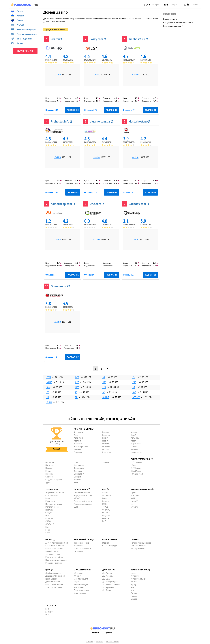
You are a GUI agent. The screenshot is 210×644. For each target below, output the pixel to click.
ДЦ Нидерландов (110, 582)
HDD (47, 615)
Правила (108, 633)
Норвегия (50, 462)
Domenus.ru (60, 286)
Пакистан (49, 465)
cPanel (134, 465)
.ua (48, 397)
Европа (105, 432)
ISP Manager (136, 468)
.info (77, 377)
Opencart (106, 518)
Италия (105, 449)
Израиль (106, 444)
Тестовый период (81, 543)
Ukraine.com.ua (101, 121)
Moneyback (79, 546)
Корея (133, 441)
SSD (47, 609)
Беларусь (106, 435)
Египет (105, 438)
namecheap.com (63, 204)
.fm (134, 377)
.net (77, 382)
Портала (49, 510)
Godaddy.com (139, 204)
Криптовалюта (80, 593)
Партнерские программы (56, 560)
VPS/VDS (78, 498)
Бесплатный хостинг (54, 584)
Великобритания (81, 447)
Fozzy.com (98, 39)
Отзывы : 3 (50, 275)
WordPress (107, 495)
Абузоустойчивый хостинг (57, 543)
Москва (106, 543)
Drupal (105, 498)
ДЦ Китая (106, 590)
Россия (48, 471)
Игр (47, 516)
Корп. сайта (50, 501)
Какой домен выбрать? (173, 26)
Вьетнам (78, 449)
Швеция (77, 477)
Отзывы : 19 (51, 357)
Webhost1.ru (138, 39)
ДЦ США (106, 579)
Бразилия (78, 444)
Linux (133, 573)
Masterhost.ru (139, 121)
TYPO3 (105, 507)
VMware (134, 507)
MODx (105, 504)
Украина (49, 474)
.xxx (48, 387)
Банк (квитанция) (81, 590)
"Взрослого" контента (55, 493)
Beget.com (57, 449)
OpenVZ (134, 493)
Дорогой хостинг (53, 582)
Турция (48, 482)
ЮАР (76, 482)
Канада (134, 432)
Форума (49, 513)
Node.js (134, 596)
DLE (104, 521)
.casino (58, 75)
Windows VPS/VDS (139, 579)
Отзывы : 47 (129, 110)
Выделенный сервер (83, 501)
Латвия (134, 447)
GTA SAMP (50, 524)
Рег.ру (56, 39)
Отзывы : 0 (89, 275)
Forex (48, 530)
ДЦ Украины (108, 576)
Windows (135, 576)
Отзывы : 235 (52, 192)
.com (48, 377)
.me (134, 387)
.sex (104, 387)
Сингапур (49, 477)
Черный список (52, 551)
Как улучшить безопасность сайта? (178, 23)
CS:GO (48, 521)
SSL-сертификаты (138, 549)
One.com (97, 204)
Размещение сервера (83, 504)
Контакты (96, 633)
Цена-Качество (52, 579)
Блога (48, 498)
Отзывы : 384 (52, 110)
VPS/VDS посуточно (54, 587)
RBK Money (79, 587)
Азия (76, 435)
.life (77, 387)
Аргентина (78, 438)
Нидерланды (136, 452)
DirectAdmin (136, 471)
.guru (49, 402)
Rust (47, 527)
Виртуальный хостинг (83, 495)
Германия (78, 452)
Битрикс (106, 501)
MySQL (134, 584)
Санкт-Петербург (110, 546)
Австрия (77, 441)
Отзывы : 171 (91, 110)
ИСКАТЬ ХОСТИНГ (25, 51)
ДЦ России (107, 573)
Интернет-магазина (54, 504)
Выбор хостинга (170, 19)
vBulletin (106, 513)
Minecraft (49, 518)
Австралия (78, 432)
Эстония (77, 480)
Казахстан (107, 452)
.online (106, 397)
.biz (104, 377)
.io (76, 392)
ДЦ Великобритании (111, 584)
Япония (106, 462)
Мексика (135, 449)
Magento (106, 516)
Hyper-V (134, 501)
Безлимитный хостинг (55, 546)
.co (48, 392)
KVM (133, 498)
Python (134, 593)
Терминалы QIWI (81, 584)
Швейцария (79, 474)
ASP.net (134, 582)
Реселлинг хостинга (54, 563)
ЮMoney (78, 576)
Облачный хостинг (82, 493)
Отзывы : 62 (129, 192)
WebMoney (79, 573)
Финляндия (79, 468)
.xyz (134, 392)
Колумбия (135, 438)
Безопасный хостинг (54, 549)
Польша (49, 468)
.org (104, 382)
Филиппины (79, 465)
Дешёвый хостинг (53, 573)
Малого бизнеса (52, 507)
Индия (105, 441)
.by (103, 392)
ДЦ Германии (108, 587)
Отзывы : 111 (91, 192)
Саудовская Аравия (54, 480)
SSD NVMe (50, 612)
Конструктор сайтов (54, 557)
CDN (76, 507)
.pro (134, 382)
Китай (133, 435)
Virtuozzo (135, 495)
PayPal (77, 582)
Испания (106, 447)
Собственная (136, 462)
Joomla (105, 493)
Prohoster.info (62, 121)
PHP (133, 587)
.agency (136, 397)
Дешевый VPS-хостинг (55, 576)
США (76, 462)
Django (134, 599)
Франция (78, 471)
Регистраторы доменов (141, 543)
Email (48, 533)
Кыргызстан (136, 444)
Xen (132, 504)
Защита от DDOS (53, 554)
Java (133, 590)
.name (49, 382)
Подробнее (73, 110)
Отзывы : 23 (129, 275)
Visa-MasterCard (81, 579)
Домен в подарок (138, 546)
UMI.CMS (106, 510)
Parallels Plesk (137, 474)
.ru (76, 397)
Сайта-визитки (52, 495)
